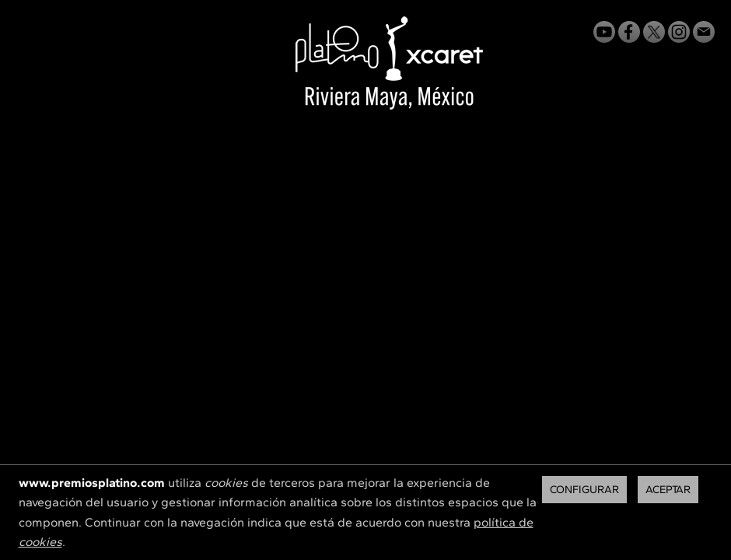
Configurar (584, 490)
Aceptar (668, 490)
